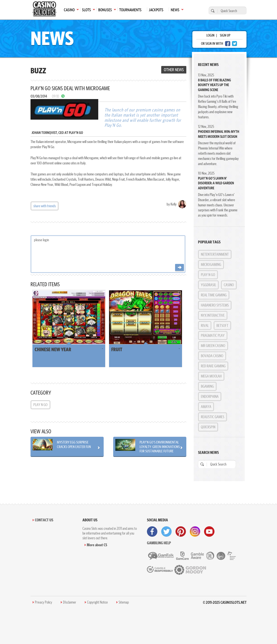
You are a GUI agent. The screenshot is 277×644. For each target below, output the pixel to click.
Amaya (206, 407)
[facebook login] (228, 44)
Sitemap (124, 602)
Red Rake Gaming (213, 366)
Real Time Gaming (214, 295)
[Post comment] (180, 268)
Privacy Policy (43, 602)
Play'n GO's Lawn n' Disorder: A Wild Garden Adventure (216, 183)
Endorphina (210, 396)
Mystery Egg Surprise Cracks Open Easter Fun (74, 444)
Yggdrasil (208, 285)
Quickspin (208, 427)
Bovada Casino (212, 356)
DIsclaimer (70, 602)
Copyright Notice (97, 602)
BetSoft (222, 325)
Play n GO (40, 405)
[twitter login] (235, 44)
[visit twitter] (166, 532)
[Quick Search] (231, 11)
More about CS (97, 545)
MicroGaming (211, 264)
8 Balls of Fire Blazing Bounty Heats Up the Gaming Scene (214, 85)
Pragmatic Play (213, 335)
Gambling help (159, 543)
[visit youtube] (209, 532)
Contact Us (44, 520)
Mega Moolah (211, 376)
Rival (205, 325)
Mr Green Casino (213, 346)
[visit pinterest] (181, 532)
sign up (225, 35)
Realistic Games (213, 417)
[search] (212, 11)
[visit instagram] (195, 532)
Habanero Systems (215, 305)
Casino (229, 285)
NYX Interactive (213, 315)
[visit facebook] (152, 532)
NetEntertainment (215, 254)
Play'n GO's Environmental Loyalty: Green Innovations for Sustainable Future (160, 446)
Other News (174, 70)
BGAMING (207, 386)
